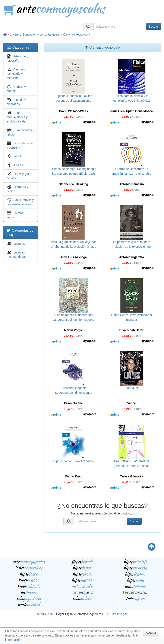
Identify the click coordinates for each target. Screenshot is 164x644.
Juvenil (15, 34)
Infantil (18, 156)
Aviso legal (119, 614)
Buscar (153, 27)
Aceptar (151, 633)
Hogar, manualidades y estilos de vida (17, 117)
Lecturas (19, 244)
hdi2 (51, 614)
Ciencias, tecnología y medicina (16, 74)
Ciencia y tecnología (77, 34)
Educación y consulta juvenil (41, 34)
